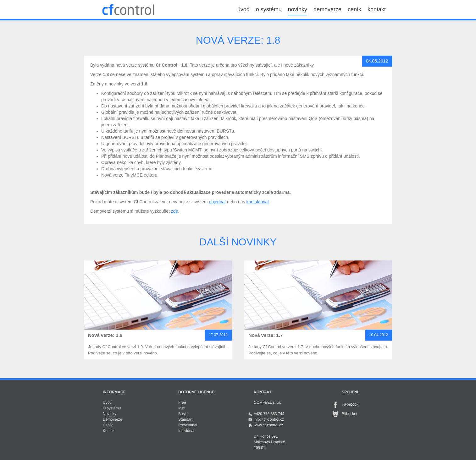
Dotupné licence (196, 392)
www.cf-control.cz (268, 425)
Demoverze (112, 419)
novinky (298, 9)
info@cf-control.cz (269, 419)
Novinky (110, 414)
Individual (186, 431)
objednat (217, 202)
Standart (185, 419)
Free (182, 402)
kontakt (377, 9)
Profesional (188, 425)
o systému (269, 9)
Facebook (350, 404)
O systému (112, 408)
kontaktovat (257, 202)
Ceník (108, 425)
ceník (354, 9)
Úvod (107, 402)
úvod (244, 9)
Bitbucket (349, 414)
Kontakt (109, 431)
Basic (183, 414)
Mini (182, 408)
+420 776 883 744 (269, 414)
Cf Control (128, 9)
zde (175, 211)
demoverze (327, 9)
